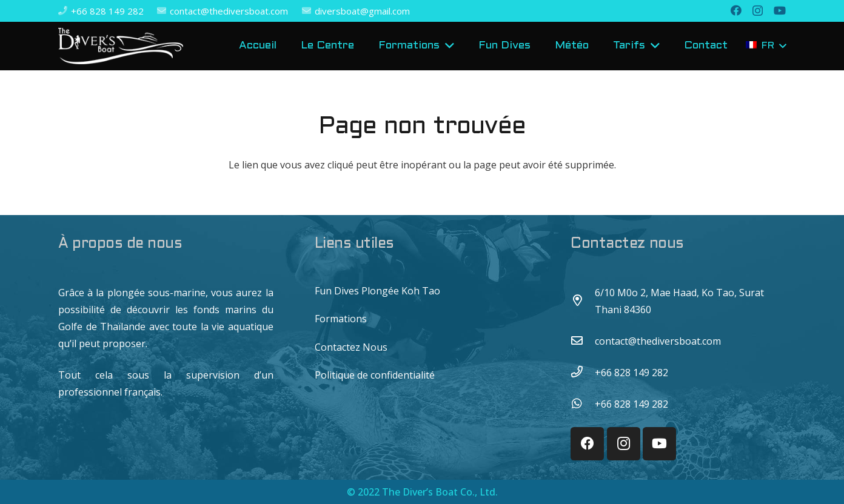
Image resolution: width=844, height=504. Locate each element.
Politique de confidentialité (375, 375)
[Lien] (121, 46)
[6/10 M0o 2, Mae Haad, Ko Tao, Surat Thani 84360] (583, 301)
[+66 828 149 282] (583, 373)
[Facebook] (736, 10)
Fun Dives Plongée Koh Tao (377, 291)
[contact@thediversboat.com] (583, 341)
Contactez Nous (351, 347)
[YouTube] (780, 10)
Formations (341, 319)
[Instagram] (758, 11)
